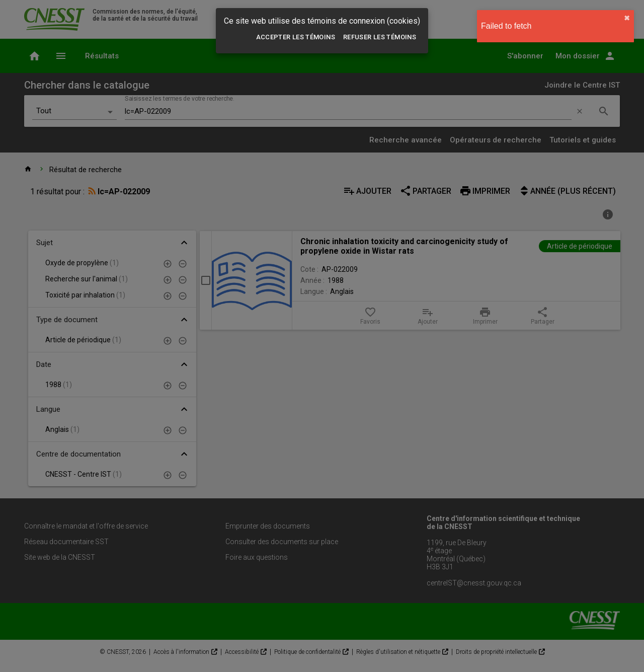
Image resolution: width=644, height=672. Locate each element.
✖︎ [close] (627, 18)
